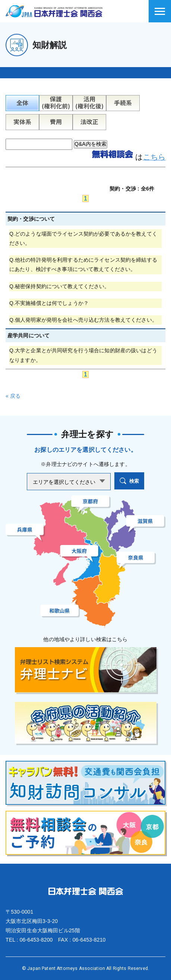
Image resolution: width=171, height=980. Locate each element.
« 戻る (13, 396)
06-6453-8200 (36, 940)
